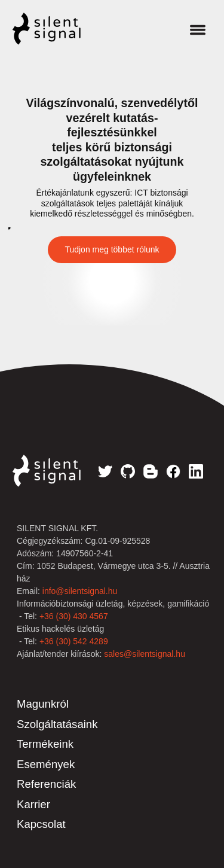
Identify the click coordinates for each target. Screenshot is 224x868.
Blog (151, 471)
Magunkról (43, 704)
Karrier (33, 804)
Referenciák (46, 784)
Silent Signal (59, 29)
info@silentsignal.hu (80, 591)
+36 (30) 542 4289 (74, 641)
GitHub (128, 471)
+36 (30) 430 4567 (74, 616)
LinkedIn (196, 471)
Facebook (173, 471)
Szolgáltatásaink (57, 724)
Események (46, 764)
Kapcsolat (41, 824)
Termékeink (45, 744)
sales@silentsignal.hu (145, 654)
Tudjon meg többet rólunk (112, 249)
